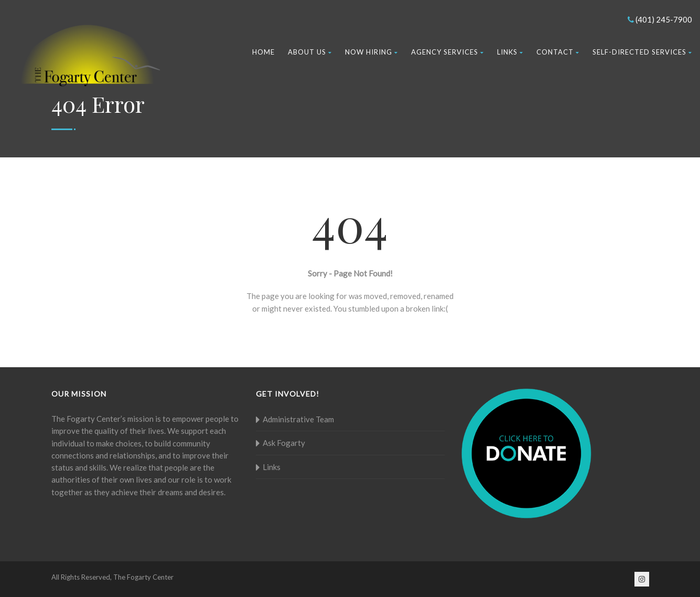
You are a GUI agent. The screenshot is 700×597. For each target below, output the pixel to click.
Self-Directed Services (642, 52)
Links (510, 52)
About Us (310, 52)
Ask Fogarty (284, 443)
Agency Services (448, 52)
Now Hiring (371, 52)
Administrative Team (298, 419)
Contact (558, 52)
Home (263, 52)
